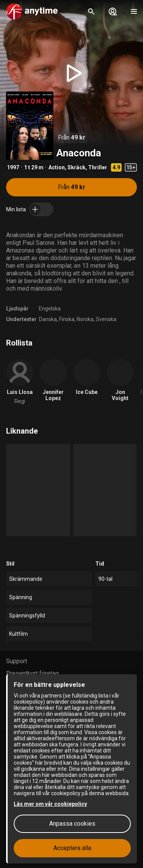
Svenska (106, 319)
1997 (13, 167)
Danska (48, 319)
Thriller (98, 167)
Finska (67, 319)
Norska (85, 319)
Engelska (50, 309)
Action (57, 167)
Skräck (76, 167)
